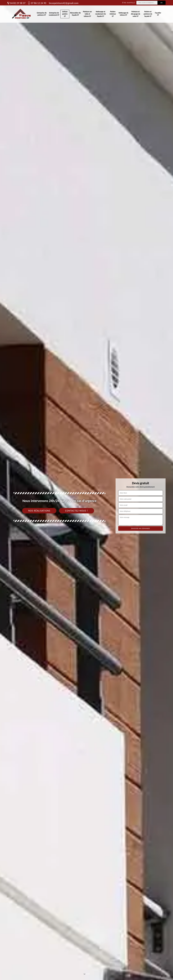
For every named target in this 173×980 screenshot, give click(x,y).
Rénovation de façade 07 (75, 14)
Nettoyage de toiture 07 (124, 14)
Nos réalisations (39, 511)
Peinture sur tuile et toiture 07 (87, 14)
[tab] (86, 490)
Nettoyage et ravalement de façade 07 (101, 14)
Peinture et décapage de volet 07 (136, 14)
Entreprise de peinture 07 (42, 14)
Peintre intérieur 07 (113, 14)
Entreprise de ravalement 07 (54, 14)
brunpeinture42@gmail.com (64, 3)
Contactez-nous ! (77, 511)
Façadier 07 (158, 14)
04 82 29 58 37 (16, 3)
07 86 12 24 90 (37, 3)
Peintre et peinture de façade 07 (148, 14)
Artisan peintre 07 (65, 14)
